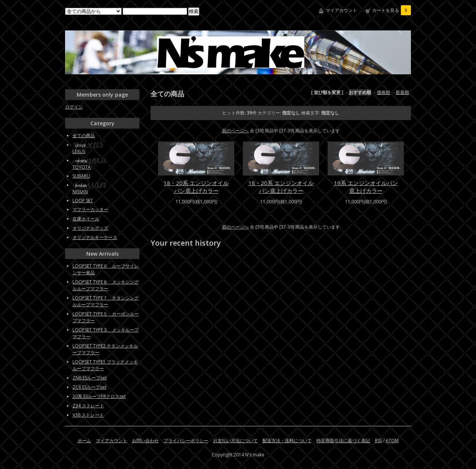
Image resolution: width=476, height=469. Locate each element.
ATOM (392, 441)
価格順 (383, 92)
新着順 (402, 92)
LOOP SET (83, 200)
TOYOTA (82, 167)
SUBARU (81, 176)
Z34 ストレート (88, 406)
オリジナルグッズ (90, 228)
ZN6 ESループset (90, 378)
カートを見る (392, 10)
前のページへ (235, 131)
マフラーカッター (90, 209)
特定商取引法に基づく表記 (343, 441)
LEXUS (79, 151)
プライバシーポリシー (186, 441)
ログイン (74, 107)
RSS (378, 441)
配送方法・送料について (287, 441)
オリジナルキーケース (95, 237)
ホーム (84, 441)
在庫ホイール (86, 219)
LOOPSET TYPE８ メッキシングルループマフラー (106, 285)
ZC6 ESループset (89, 387)
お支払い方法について (235, 441)
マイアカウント (341, 10)
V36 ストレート (88, 415)
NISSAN (80, 192)
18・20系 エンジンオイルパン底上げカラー (196, 187)
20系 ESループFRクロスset (99, 396)
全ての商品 (84, 135)
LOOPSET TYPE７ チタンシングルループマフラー (106, 301)
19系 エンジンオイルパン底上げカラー (366, 187)
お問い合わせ (145, 441)
